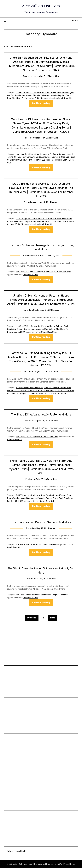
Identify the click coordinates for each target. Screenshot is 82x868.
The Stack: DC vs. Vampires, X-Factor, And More (41, 415)
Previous (32, 618)
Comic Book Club (66, 98)
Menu (75, 21)
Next (53, 618)
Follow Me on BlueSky (17, 851)
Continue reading (41, 103)
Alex (57, 76)
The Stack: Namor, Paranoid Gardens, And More (41, 522)
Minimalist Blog (52, 864)
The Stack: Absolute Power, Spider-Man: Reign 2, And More (42, 595)
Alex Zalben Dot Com (41, 6)
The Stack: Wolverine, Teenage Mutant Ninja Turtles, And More (43, 272)
